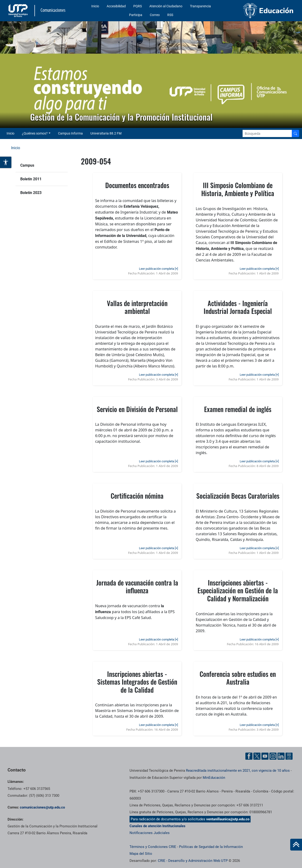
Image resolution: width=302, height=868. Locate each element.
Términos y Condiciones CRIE (153, 847)
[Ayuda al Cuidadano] (289, 756)
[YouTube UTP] (265, 756)
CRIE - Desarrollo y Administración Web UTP (193, 861)
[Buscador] (295, 133)
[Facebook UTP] (249, 756)
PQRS (138, 6)
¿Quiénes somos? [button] (35, 133)
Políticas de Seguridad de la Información (211, 847)
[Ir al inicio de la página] (296, 845)
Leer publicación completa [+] (158, 269)
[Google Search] (267, 133)
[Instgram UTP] (273, 756)
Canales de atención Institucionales (157, 826)
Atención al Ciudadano (166, 6)
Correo (155, 15)
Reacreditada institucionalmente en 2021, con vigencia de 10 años (238, 771)
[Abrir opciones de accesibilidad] (6, 162)
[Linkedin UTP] (281, 756)
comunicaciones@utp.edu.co (42, 807)
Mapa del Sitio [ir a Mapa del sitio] (141, 854)
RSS (170, 15)
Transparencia (200, 6)
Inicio (95, 6)
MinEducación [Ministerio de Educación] (214, 778)
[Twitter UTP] (257, 756)
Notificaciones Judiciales (150, 833)
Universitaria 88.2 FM (106, 133)
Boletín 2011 (31, 179)
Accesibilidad (116, 6)
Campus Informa (70, 133)
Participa (136, 15)
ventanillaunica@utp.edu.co (228, 819)
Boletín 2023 (31, 193)
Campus (27, 165)
